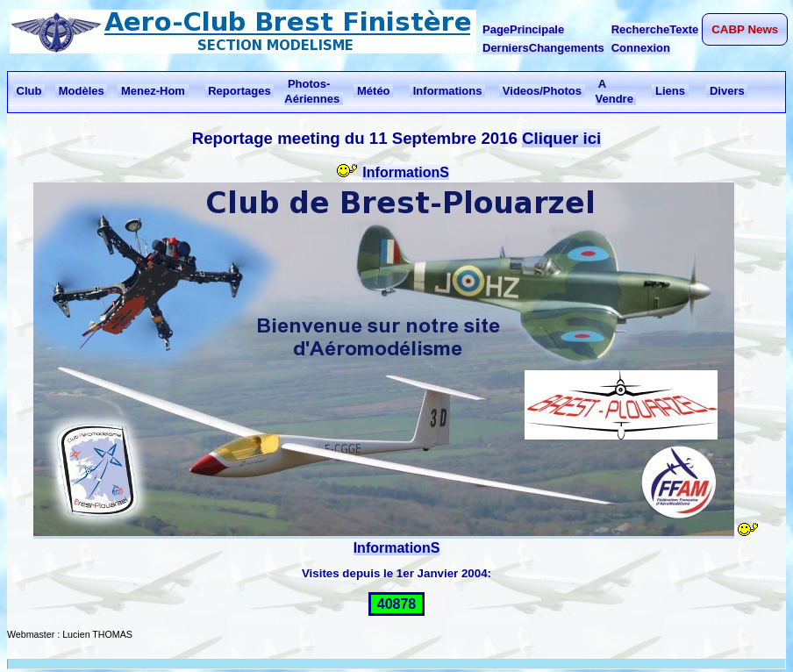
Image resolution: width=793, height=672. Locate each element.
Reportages (240, 91)
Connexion (641, 48)
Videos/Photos (542, 91)
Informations (447, 91)
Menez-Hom (153, 91)
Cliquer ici (561, 138)
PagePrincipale (523, 29)
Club (29, 91)
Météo (373, 91)
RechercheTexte (655, 29)
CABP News (745, 29)
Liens (670, 91)
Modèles (81, 91)
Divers (727, 91)
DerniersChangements (543, 48)
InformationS (406, 172)
